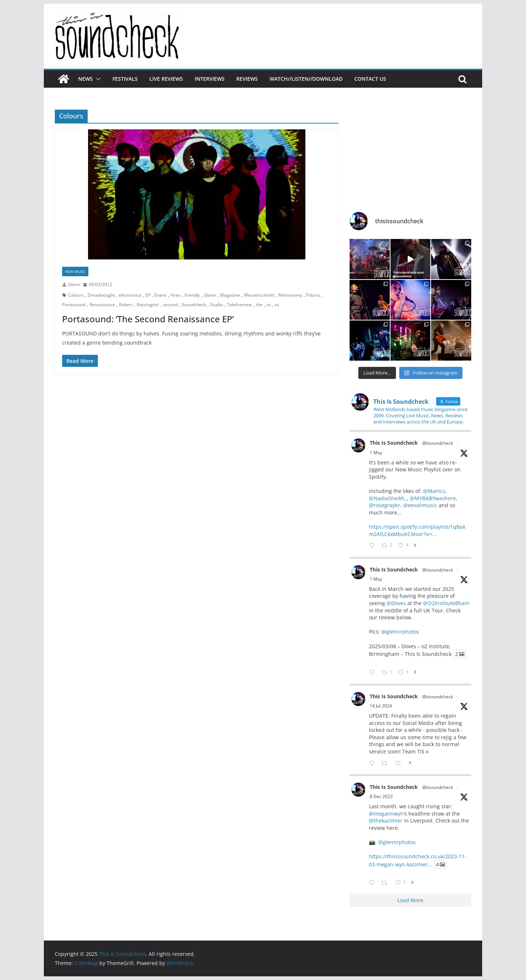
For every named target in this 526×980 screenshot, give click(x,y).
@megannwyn (386, 814)
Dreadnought (101, 295)
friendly (192, 295)
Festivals (125, 79)
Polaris (313, 295)
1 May (376, 453)
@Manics (434, 491)
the (259, 305)
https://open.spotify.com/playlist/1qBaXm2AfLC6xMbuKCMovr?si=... (417, 530)
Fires (176, 295)
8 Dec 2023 (381, 796)
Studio (216, 305)
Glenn (74, 284)
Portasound (74, 305)
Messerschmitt (259, 295)
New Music (75, 271)
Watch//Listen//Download (306, 79)
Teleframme (239, 305)
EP (148, 295)
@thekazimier (386, 821)
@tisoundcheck (438, 443)
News (85, 79)
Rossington (148, 305)
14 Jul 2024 (381, 706)
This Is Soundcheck (394, 443)
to (269, 305)
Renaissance (102, 305)
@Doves (396, 603)
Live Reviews (166, 79)
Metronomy (290, 295)
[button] (97, 79)
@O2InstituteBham (446, 603)
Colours (76, 295)
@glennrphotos (400, 632)
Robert (126, 305)
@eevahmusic (420, 505)
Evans (161, 295)
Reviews (247, 79)
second (170, 305)
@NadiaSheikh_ (388, 498)
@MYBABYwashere (433, 498)
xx (277, 305)
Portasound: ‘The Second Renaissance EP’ (148, 319)
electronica (130, 295)
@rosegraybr (385, 505)
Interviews (210, 79)
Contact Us (370, 79)
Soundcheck (194, 305)
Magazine (230, 295)
